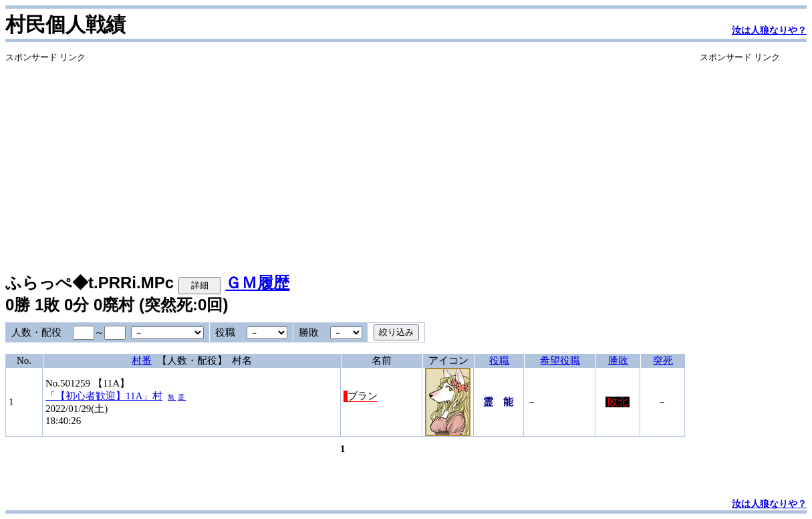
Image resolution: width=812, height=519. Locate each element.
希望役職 (560, 360)
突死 (663, 360)
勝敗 (618, 360)
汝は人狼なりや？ (769, 30)
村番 (142, 360)
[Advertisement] (345, 157)
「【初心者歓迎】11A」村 (104, 396)
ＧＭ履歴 (257, 283)
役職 (499, 360)
